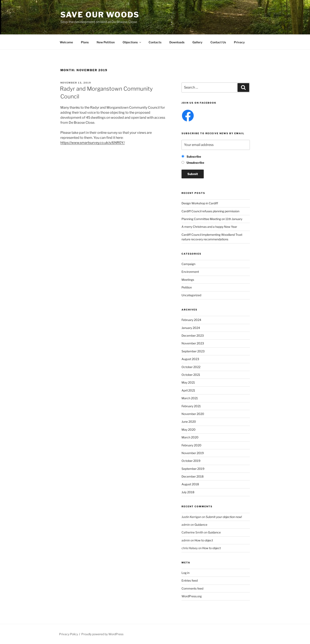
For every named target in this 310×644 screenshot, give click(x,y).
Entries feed (190, 580)
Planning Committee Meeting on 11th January (212, 219)
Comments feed (192, 588)
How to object (204, 540)
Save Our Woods (100, 15)
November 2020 (193, 414)
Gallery (197, 42)
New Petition (106, 42)
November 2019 (193, 453)
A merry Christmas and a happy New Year (209, 227)
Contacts (155, 42)
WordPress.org (192, 596)
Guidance (201, 525)
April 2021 (188, 390)
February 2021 (191, 406)
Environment (190, 272)
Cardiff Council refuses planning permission (210, 211)
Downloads (177, 42)
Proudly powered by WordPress (102, 634)
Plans (85, 42)
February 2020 (191, 445)
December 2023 (193, 336)
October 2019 (191, 461)
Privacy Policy (69, 634)
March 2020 (190, 437)
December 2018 (193, 476)
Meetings (188, 280)
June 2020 (189, 422)
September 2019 (193, 469)
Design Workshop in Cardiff (200, 203)
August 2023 (190, 359)
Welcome (66, 42)
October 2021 (191, 375)
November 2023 (193, 343)
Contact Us (218, 42)
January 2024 (191, 328)
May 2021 (188, 382)
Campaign (188, 264)
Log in (185, 573)
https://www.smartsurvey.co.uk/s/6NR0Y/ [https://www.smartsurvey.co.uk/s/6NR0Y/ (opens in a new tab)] (93, 143)
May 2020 (189, 430)
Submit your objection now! (224, 517)
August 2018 (190, 484)
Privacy (239, 42)
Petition (187, 287)
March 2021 (190, 398)
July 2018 (188, 492)
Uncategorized (191, 295)
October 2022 (191, 367)
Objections (132, 42)
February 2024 (191, 320)
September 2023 (193, 351)
